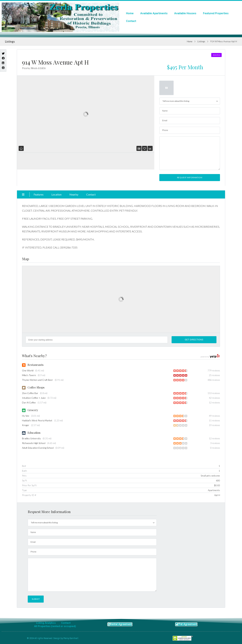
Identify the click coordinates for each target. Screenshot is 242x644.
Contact (131, 21)
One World (28, 370)
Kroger (26, 425)
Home (130, 13)
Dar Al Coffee (29, 402)
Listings (201, 41)
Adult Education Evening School (38, 448)
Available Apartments (154, 13)
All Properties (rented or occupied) (55, 626)
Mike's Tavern (29, 375)
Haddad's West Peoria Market (37, 420)
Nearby (74, 194)
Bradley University (31, 438)
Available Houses (185, 13)
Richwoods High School (34, 443)
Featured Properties (216, 13)
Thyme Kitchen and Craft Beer (37, 380)
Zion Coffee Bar (30, 393)
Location (56, 194)
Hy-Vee (26, 416)
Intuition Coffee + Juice (34, 398)
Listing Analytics (46, 623)
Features (39, 194)
